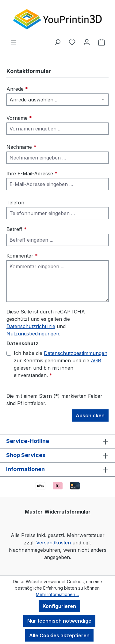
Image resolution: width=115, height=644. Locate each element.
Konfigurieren (59, 606)
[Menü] (13, 42)
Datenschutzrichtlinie (31, 326)
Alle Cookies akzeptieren (59, 635)
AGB (96, 360)
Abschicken (90, 415)
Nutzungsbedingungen (33, 334)
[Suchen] (57, 42)
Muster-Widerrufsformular (58, 512)
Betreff (17, 229)
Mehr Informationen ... (57, 594)
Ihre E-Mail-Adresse (32, 174)
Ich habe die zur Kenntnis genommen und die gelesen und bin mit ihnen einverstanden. (61, 364)
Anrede (17, 89)
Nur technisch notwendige (59, 621)
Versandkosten (54, 543)
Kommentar (22, 256)
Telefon (15, 203)
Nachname (21, 147)
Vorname (19, 118)
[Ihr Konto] (87, 42)
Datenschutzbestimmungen (76, 353)
